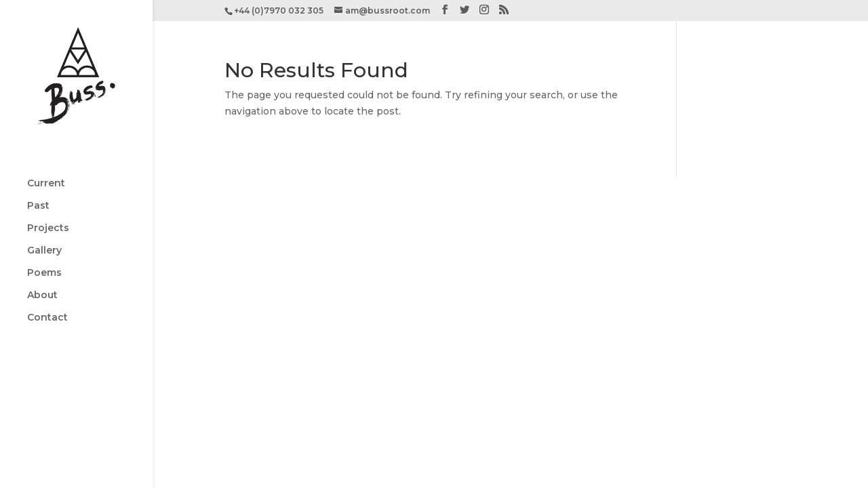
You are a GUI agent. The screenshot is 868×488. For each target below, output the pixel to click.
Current (46, 151)
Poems (44, 241)
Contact (47, 285)
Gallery (44, 218)
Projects (48, 196)
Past (38, 174)
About (42, 263)
